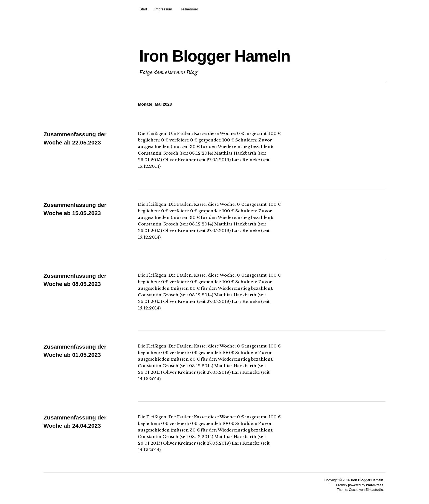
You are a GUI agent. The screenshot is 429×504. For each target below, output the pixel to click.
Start (143, 9)
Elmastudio (374, 490)
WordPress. (375, 485)
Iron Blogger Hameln (244, 54)
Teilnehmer (189, 9)
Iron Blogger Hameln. (368, 480)
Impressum (163, 9)
